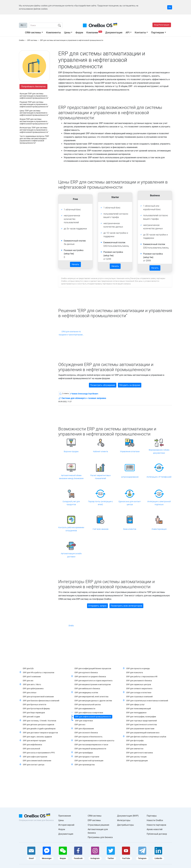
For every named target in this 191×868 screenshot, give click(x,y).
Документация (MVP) (128, 816)
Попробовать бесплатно (33, 87)
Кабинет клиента (101, 451)
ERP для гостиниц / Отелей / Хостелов (40, 721)
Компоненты (54, 32)
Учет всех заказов (100, 529)
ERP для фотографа (135, 741)
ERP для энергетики (84, 721)
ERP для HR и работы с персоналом (39, 673)
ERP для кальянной (31, 749)
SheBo (71, 626)
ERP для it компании (32, 677)
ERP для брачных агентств (35, 705)
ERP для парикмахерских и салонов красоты (94, 741)
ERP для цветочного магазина (140, 753)
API (128, 32)
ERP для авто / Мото (32, 684)
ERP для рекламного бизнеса (139, 681)
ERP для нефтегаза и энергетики (89, 713)
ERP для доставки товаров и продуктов (40, 733)
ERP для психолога (135, 673)
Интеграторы (124, 820)
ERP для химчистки (135, 749)
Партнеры (152, 816)
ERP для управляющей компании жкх (143, 733)
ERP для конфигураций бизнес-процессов (93, 668)
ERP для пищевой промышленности (90, 749)
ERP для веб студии (31, 717)
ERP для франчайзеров (136, 745)
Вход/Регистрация (162, 25)
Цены (67, 32)
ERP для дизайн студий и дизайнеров (39, 729)
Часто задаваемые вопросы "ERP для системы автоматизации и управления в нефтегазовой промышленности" (34, 140)
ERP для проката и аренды (138, 668)
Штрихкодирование (130, 477)
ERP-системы (94, 820)
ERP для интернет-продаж (34, 741)
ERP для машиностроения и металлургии (93, 684)
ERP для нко (80, 725)
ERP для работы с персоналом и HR (142, 677)
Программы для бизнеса (100, 837)
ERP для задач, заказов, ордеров (37, 737)
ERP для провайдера (84, 753)
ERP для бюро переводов (34, 713)
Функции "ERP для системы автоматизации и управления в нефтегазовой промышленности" (34, 96)
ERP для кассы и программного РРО (39, 753)
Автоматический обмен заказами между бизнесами (71, 477)
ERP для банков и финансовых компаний (41, 701)
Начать (75, 264)
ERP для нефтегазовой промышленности (93, 717)
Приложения (65, 816)
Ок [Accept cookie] (170, 7)
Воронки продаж (71, 451)
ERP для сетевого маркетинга (139, 689)
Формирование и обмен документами (159, 451)
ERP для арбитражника (33, 689)
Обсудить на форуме (130, 385)
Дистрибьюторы (125, 825)
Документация (114, 32)
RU (22, 25)
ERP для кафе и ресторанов (35, 757)
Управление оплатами (130, 451)
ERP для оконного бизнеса (86, 733)
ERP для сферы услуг (135, 705)
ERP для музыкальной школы (88, 705)
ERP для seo (28, 681)
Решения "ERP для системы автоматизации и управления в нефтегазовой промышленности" (34, 104)
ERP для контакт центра (34, 765)
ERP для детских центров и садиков (38, 725)
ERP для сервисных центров (139, 684)
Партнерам (158, 32)
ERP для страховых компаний (139, 697)
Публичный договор (157, 834)
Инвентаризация (159, 529)
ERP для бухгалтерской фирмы (36, 709)
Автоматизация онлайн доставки (71, 555)
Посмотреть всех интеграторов (126, 606)
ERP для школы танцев (136, 757)
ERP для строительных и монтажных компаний (147, 701)
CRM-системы (33, 32)
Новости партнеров (156, 825)
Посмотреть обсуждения (103, 385)
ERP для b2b (28, 668)
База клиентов (130, 529)
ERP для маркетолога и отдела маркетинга (93, 681)
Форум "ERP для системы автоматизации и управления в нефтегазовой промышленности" (34, 121)
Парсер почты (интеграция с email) (100, 503)
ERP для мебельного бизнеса (87, 689)
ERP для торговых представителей (142, 721)
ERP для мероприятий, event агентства (91, 697)
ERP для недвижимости (85, 709)
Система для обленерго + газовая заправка (82, 398)
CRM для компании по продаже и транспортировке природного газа (71, 333)
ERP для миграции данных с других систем (93, 701)
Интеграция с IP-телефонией (159, 477)
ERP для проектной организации (89, 761)
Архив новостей (155, 829)
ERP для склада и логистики (139, 693)
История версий (66, 825)
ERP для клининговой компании (37, 761)
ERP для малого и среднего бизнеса (90, 677)
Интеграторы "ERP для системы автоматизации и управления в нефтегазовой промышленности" (34, 130)
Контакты (140, 32)
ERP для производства (85, 765)
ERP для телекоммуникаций (139, 709)
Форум (79, 32)
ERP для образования (84, 729)
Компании (94, 32)
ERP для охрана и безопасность (89, 737)
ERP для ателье (30, 693)
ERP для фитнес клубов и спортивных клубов (146, 737)
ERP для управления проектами (140, 729)
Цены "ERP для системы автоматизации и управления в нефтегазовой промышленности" (34, 113)
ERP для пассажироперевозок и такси (91, 745)
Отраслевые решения (98, 825)
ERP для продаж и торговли (87, 757)
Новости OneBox (155, 820)
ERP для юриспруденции (137, 761)
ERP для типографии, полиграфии (141, 717)
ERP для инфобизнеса (32, 745)
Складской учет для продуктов (71, 503)
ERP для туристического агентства (142, 725)
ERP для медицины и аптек (86, 693)
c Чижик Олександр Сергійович (84, 394)
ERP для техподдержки (136, 713)
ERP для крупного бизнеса (86, 673)
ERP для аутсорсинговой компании (38, 697)
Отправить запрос (97, 606)
